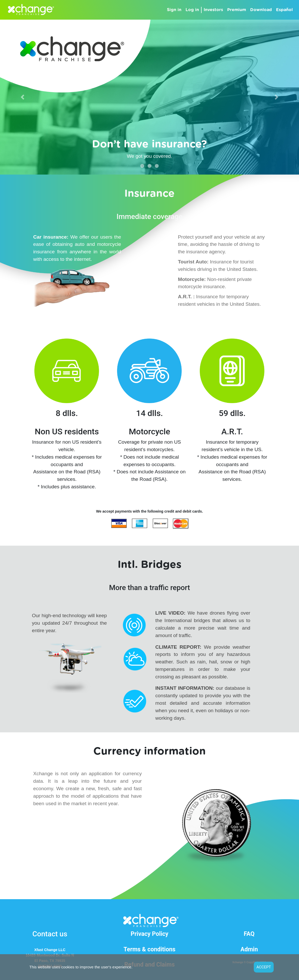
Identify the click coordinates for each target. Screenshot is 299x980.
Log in (192, 10)
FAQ (249, 934)
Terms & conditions (149, 949)
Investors (213, 10)
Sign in (175, 9)
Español (284, 10)
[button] (22, 97)
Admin (249, 949)
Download (261, 10)
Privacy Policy (150, 934)
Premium (237, 10)
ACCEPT (264, 967)
